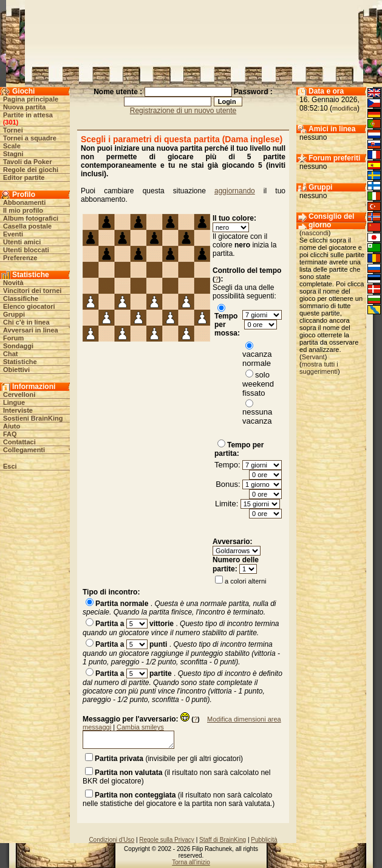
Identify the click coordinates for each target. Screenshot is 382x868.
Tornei (13, 130)
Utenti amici (22, 242)
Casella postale (27, 226)
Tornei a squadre (30, 138)
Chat (10, 354)
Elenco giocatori (29, 306)
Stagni (13, 154)
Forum (13, 338)
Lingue (14, 402)
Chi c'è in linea (26, 322)
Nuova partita (24, 107)
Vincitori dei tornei (32, 291)
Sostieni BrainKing (33, 418)
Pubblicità (264, 840)
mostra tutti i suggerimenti (319, 368)
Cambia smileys (140, 727)
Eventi (13, 234)
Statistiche (20, 362)
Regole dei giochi (31, 170)
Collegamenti (24, 450)
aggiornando (235, 191)
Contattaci (19, 442)
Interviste (18, 410)
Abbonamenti (24, 202)
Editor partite (24, 177)
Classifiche (21, 298)
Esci (10, 466)
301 (10, 122)
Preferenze (20, 258)
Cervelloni (19, 394)
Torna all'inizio (191, 862)
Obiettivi (16, 370)
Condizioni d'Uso (111, 840)
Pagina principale (31, 99)
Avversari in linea (31, 330)
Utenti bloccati (26, 250)
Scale (12, 146)
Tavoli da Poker (28, 162)
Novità (13, 283)
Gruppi (14, 314)
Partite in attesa (28, 115)
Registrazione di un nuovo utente (183, 111)
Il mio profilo (23, 210)
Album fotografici (31, 218)
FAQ (10, 434)
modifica (345, 108)
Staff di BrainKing (223, 840)
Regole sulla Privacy (167, 840)
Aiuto (12, 426)
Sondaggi (18, 346)
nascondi (315, 233)
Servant (313, 357)
